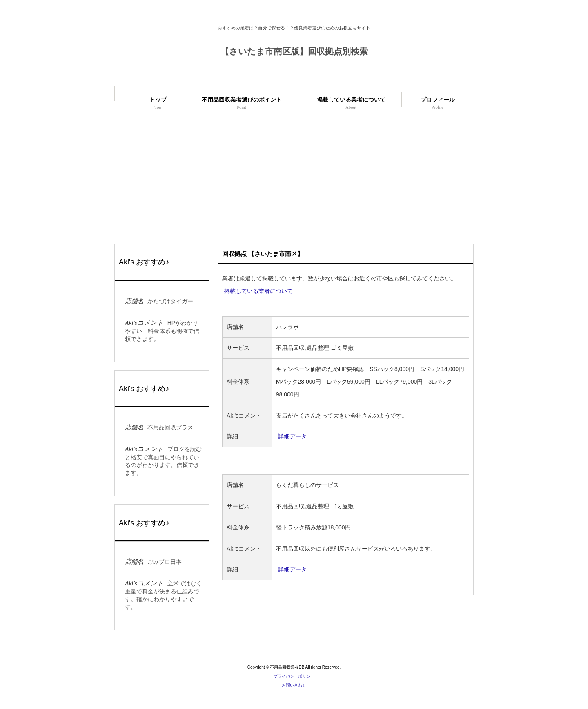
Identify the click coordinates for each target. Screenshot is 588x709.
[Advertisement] (294, 173)
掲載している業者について (258, 291)
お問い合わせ (294, 685)
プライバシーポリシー (294, 676)
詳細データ (292, 436)
